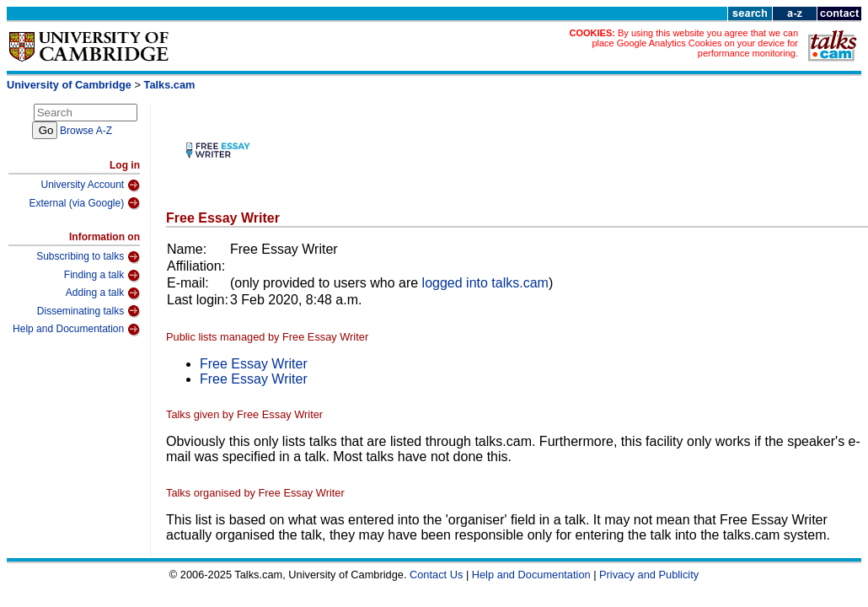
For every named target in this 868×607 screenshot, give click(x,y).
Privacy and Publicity (649, 575)
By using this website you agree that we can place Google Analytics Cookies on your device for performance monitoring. (695, 43)
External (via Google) (84, 203)
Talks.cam (170, 85)
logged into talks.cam (485, 283)
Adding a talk (103, 293)
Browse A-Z (86, 131)
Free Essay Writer (254, 364)
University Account (90, 185)
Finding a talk (102, 276)
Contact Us (436, 575)
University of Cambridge (69, 85)
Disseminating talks (88, 311)
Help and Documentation (76, 330)
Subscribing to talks (88, 257)
